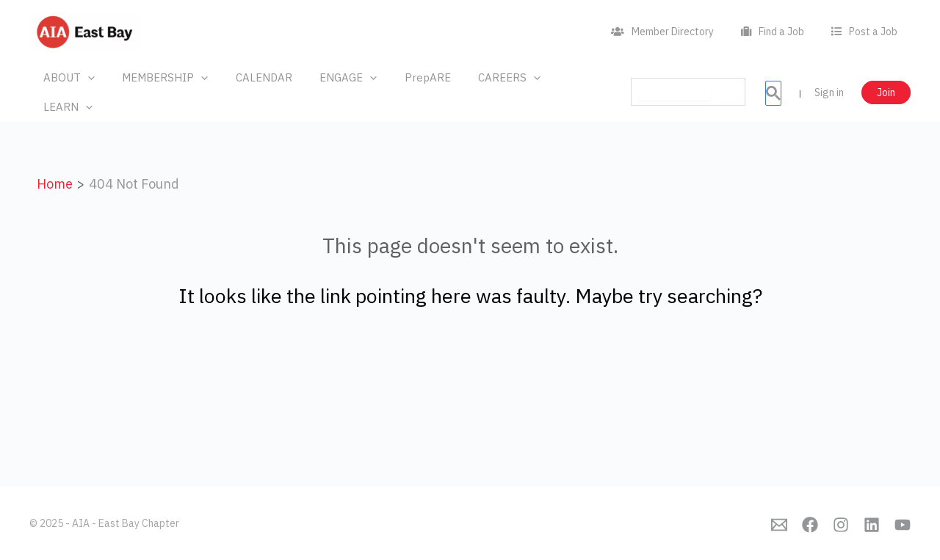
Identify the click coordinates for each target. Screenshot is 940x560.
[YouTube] (903, 525)
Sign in (829, 78)
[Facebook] (810, 525)
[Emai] (779, 525)
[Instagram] (841, 525)
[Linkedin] (872, 525)
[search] (675, 77)
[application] (85, 78)
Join (886, 78)
